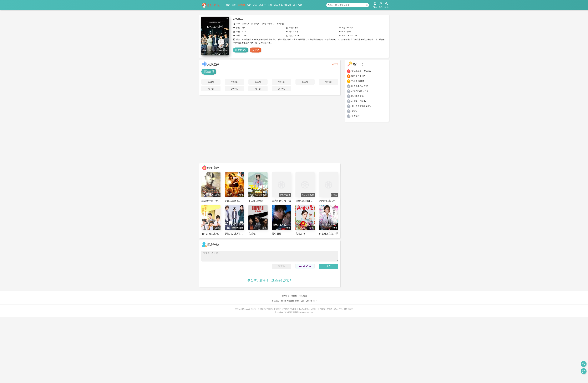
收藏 (255, 50)
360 (303, 301)
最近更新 (278, 5)
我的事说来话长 (359, 96)
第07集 (211, 89)
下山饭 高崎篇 (358, 81)
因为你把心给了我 (360, 86)
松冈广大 (271, 24)
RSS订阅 (275, 301)
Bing (297, 301)
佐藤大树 (246, 24)
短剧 (270, 5)
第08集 (234, 89)
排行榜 (288, 5)
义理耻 (354, 111)
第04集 (282, 82)
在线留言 (285, 296)
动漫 (255, 5)
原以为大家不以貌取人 (362, 106)
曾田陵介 (280, 24)
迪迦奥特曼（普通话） (362, 71)
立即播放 (241, 50)
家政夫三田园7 (358, 76)
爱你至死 (355, 116)
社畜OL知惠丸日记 (360, 91)
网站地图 (303, 296)
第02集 (234, 82)
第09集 (258, 89)
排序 (334, 64)
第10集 (282, 89)
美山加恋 (255, 24)
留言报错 (298, 5)
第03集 (258, 82)
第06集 (329, 82)
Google (291, 301)
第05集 (305, 82)
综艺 (249, 5)
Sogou (309, 301)
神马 (315, 301)
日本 (244, 28)
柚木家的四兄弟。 (360, 101)
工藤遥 (263, 24)
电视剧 (242, 5)
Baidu (283, 301)
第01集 (211, 82)
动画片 (262, 5)
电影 (234, 5)
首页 (228, 5)
